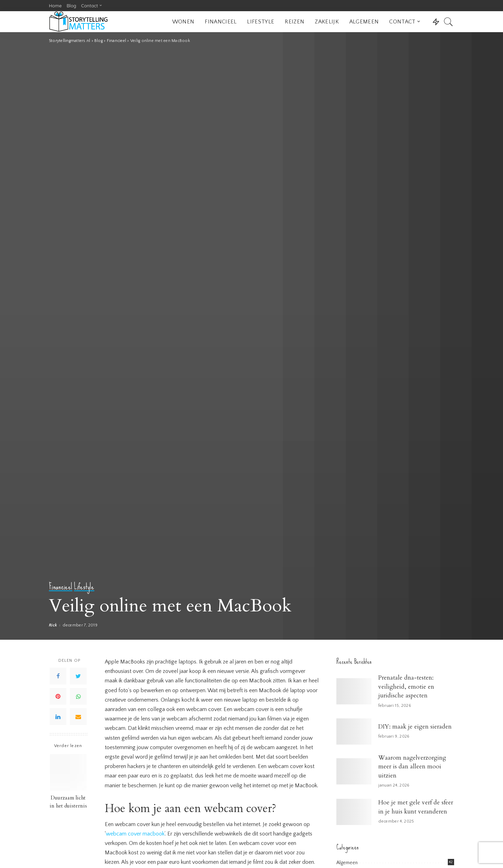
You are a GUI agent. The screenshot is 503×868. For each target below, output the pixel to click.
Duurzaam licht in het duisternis (68, 802)
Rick (53, 625)
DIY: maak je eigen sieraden (415, 727)
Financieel (61, 587)
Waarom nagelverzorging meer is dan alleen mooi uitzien (412, 767)
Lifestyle (84, 587)
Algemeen (347, 863)
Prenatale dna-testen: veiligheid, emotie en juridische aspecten (406, 687)
